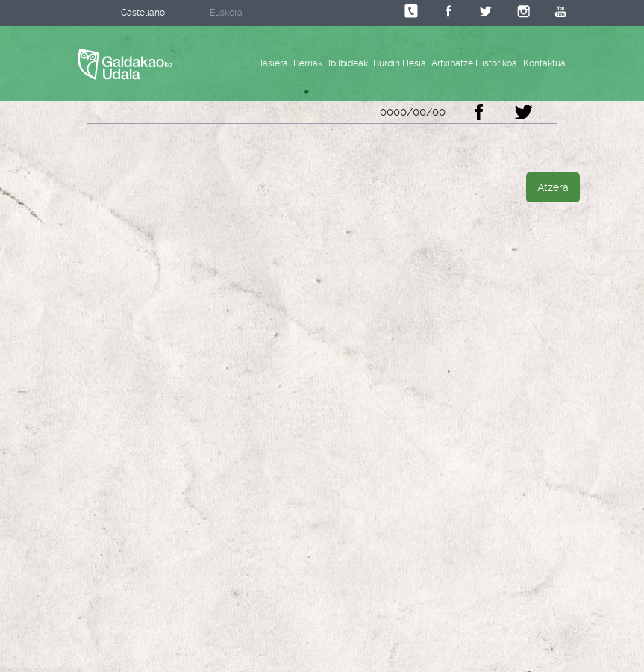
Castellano (143, 13)
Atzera (553, 187)
